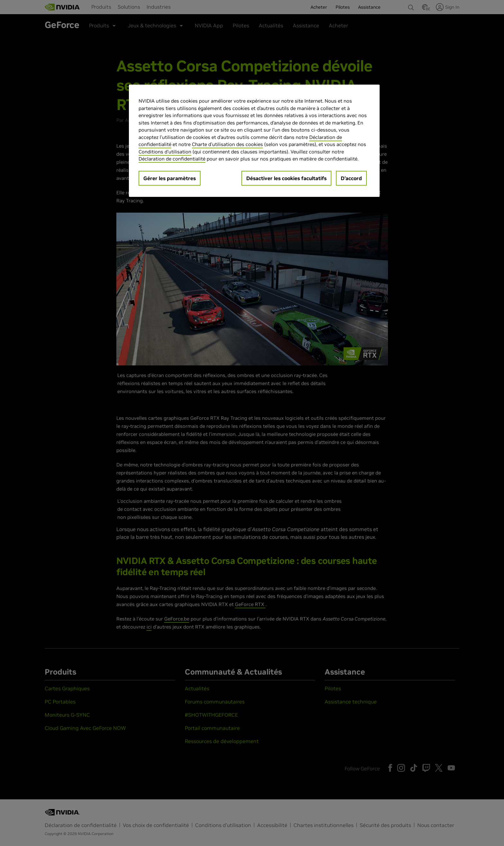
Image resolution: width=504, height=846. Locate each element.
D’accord (351, 178)
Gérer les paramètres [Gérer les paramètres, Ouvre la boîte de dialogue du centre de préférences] (170, 178)
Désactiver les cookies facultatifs (286, 178)
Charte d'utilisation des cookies (227, 144)
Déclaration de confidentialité (172, 159)
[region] (254, 141)
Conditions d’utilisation (165, 152)
